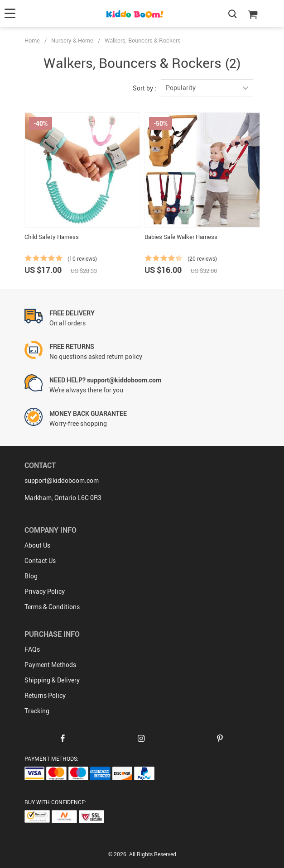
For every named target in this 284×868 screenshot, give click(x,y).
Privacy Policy (45, 591)
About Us (37, 545)
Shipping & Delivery (52, 680)
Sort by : (144, 88)
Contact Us (40, 560)
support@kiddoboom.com (62, 480)
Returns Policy (45, 695)
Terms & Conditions (52, 607)
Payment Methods (50, 665)
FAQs (32, 649)
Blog (31, 576)
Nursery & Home (72, 40)
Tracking (37, 711)
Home (32, 40)
